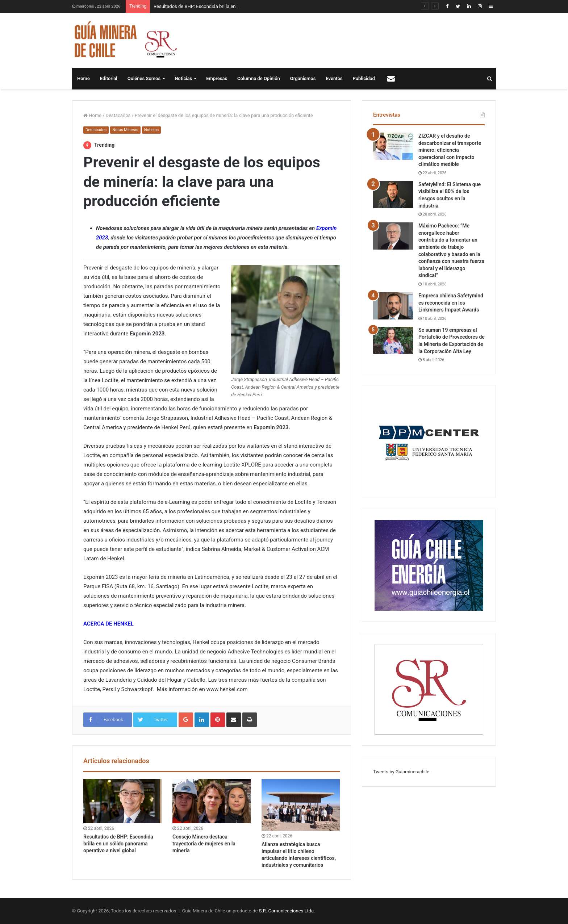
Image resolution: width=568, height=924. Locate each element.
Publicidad (364, 78)
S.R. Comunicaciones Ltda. (287, 911)
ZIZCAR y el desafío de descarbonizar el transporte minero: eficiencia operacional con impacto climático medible (450, 150)
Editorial (109, 78)
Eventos (334, 78)
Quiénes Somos (144, 78)
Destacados (118, 115)
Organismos (303, 78)
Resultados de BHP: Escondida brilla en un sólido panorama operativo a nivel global (118, 844)
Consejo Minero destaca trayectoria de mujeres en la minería (204, 844)
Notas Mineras (125, 130)
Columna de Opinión (259, 78)
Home (83, 78)
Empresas (217, 78)
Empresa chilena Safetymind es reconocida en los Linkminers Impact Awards (451, 303)
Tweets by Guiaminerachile (401, 772)
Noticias (183, 78)
